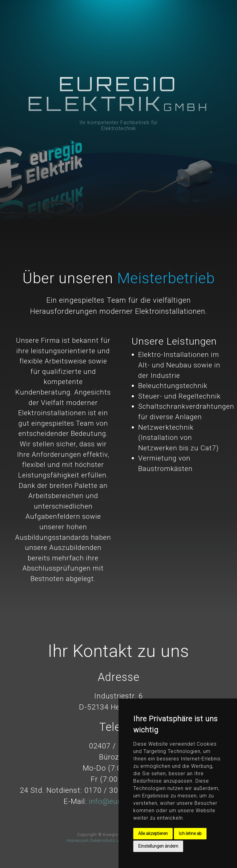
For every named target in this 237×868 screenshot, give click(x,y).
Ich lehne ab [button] (190, 833)
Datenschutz (103, 840)
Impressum (78, 840)
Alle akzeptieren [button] (153, 833)
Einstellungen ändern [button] (158, 846)
